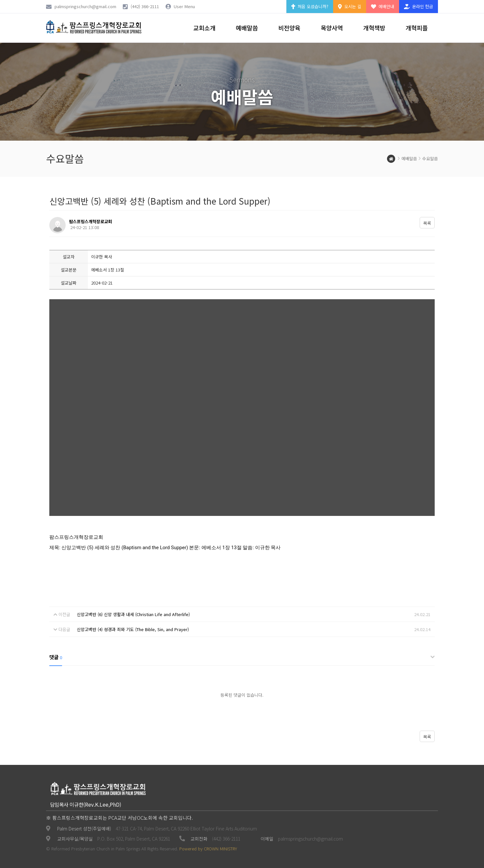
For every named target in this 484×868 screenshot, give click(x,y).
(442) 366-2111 (145, 6)
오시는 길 (350, 7)
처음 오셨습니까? (310, 7)
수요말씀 (430, 158)
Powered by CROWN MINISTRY (208, 849)
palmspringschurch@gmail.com (310, 839)
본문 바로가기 (0, 0)
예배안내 (383, 7)
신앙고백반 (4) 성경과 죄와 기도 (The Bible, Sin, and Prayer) (133, 629)
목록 (427, 223)
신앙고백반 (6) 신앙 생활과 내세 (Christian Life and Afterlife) (133, 614)
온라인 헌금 (419, 7)
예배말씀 (409, 158)
